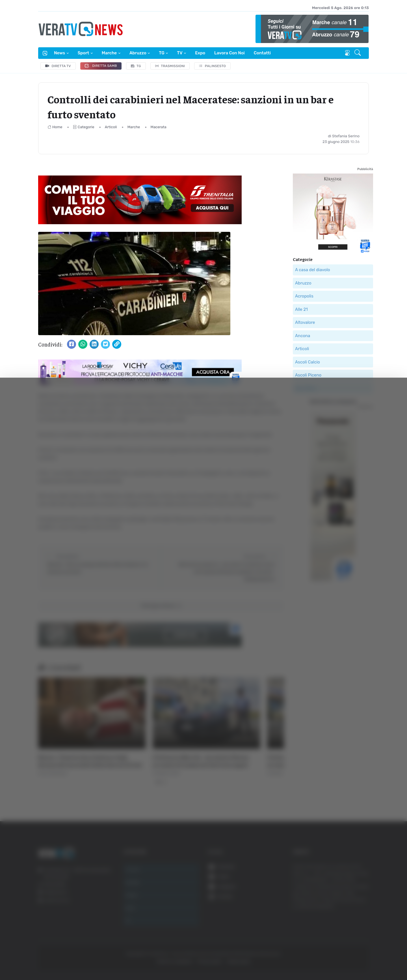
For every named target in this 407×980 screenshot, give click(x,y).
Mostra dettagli (309, 960)
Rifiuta (350, 925)
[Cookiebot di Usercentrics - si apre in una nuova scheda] (48, 960)
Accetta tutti (350, 888)
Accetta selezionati (349, 906)
